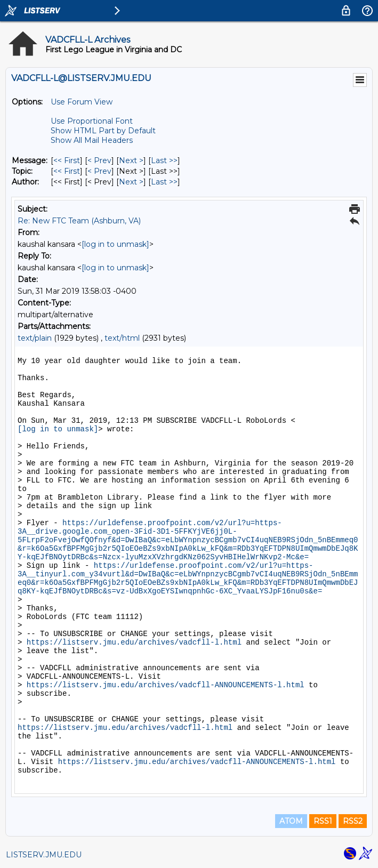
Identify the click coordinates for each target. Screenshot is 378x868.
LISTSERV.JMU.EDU (44, 855)
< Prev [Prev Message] (99, 160)
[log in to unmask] (115, 244)
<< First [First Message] (67, 160)
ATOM (291, 821)
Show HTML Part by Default (103, 131)
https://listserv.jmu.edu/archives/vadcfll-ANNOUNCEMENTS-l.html (166, 685)
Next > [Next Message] (131, 160)
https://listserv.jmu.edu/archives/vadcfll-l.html (134, 642)
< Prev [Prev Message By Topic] (99, 171)
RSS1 (323, 821)
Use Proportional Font (92, 121)
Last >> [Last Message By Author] (164, 182)
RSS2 (353, 821)
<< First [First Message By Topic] (67, 171)
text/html (122, 338)
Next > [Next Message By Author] (131, 182)
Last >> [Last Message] (164, 160)
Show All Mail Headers (92, 140)
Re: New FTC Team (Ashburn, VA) (79, 221)
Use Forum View (82, 102)
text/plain (35, 338)
